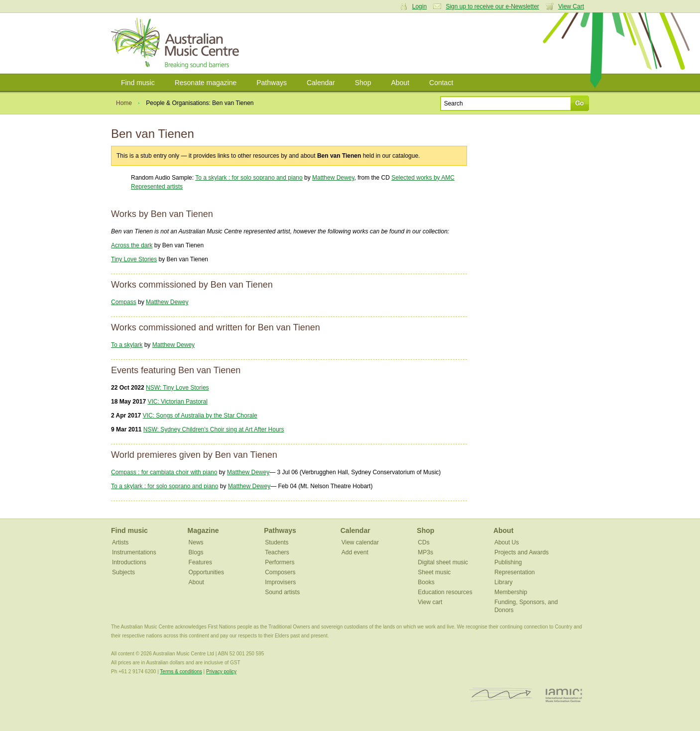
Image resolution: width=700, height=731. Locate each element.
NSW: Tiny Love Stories (177, 388)
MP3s (425, 552)
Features (200, 562)
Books (426, 582)
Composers (280, 572)
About (400, 83)
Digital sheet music (443, 562)
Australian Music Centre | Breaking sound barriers (177, 43)
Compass (124, 302)
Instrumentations (134, 552)
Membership (511, 592)
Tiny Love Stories (134, 259)
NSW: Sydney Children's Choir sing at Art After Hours (214, 429)
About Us (507, 542)
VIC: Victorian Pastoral (177, 402)
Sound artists (282, 592)
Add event (355, 552)
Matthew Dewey (333, 178)
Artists (120, 542)
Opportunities (206, 572)
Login (419, 6)
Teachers (277, 552)
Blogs (196, 552)
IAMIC (564, 695)
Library (504, 582)
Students (277, 542)
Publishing (508, 562)
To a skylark (127, 345)
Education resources (445, 592)
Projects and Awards (522, 552)
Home (124, 103)
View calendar (360, 542)
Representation (515, 572)
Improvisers (280, 582)
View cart (430, 602)
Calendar (321, 83)
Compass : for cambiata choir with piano (164, 472)
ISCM (501, 695)
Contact (441, 83)
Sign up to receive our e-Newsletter (492, 6)
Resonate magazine (206, 83)
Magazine (203, 530)
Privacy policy (221, 672)
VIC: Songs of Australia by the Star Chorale (200, 416)
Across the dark (132, 245)
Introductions (129, 562)
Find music (138, 83)
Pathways (272, 83)
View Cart (571, 6)
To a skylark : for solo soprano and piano (249, 178)
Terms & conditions (181, 672)
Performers (280, 562)
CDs (423, 542)
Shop (363, 83)
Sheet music (434, 572)
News (196, 542)
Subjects (123, 572)
